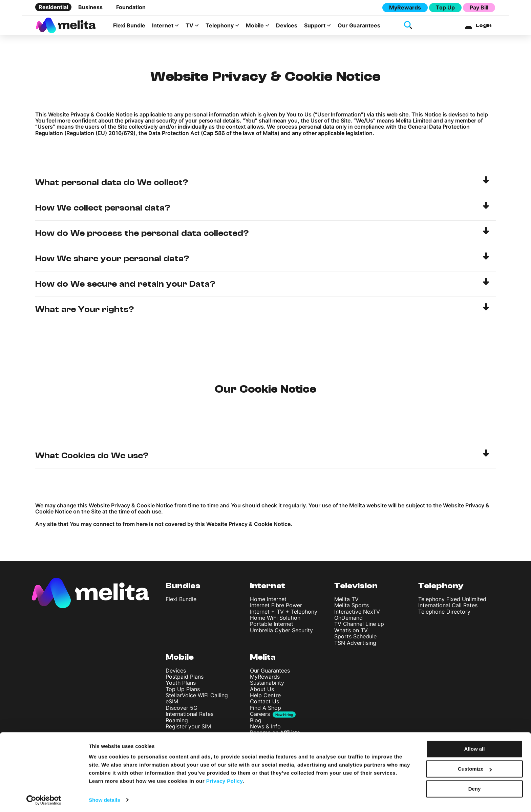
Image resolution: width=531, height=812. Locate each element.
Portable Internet (272, 626)
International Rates (189, 716)
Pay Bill (479, 7)
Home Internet (268, 601)
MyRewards (405, 7)
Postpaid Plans (185, 679)
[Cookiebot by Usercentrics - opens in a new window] (44, 799)
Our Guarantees (359, 26)
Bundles (183, 588)
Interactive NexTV (357, 614)
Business (90, 7)
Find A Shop (265, 710)
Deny (475, 787)
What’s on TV (351, 632)
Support (315, 26)
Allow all (475, 748)
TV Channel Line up (359, 626)
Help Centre (265, 698)
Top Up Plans (183, 691)
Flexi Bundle (129, 26)
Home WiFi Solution (275, 620)
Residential (53, 7)
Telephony (220, 26)
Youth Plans (181, 685)
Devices (287, 26)
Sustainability (267, 685)
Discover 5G (182, 710)
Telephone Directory (444, 614)
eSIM (172, 704)
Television (356, 588)
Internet (163, 26)
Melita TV (346, 601)
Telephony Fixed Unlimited (452, 601)
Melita (263, 659)
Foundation (131, 7)
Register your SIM (188, 728)
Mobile (255, 26)
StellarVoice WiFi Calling (197, 698)
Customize (475, 768)
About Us (262, 691)
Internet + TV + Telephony (284, 614)
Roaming (177, 722)
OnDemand (348, 620)
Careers (260, 716)
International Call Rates (448, 608)
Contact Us (264, 704)
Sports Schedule (355, 639)
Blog (256, 722)
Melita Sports (352, 608)
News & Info (265, 728)
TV (189, 26)
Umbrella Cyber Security (281, 632)
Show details (104, 799)
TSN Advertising (355, 645)
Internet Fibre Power (276, 608)
